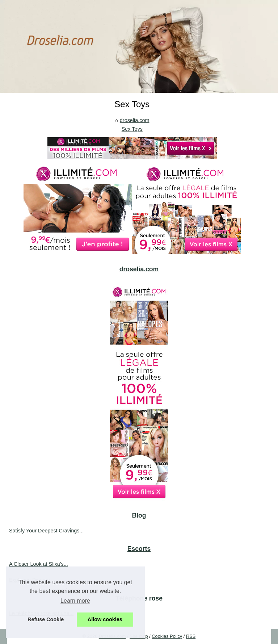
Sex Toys (132, 129)
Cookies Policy (167, 636)
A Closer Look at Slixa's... (39, 564)
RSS (191, 636)
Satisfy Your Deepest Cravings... (46, 531)
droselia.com (135, 120)
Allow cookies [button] (105, 619)
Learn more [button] (75, 601)
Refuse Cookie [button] (46, 619)
